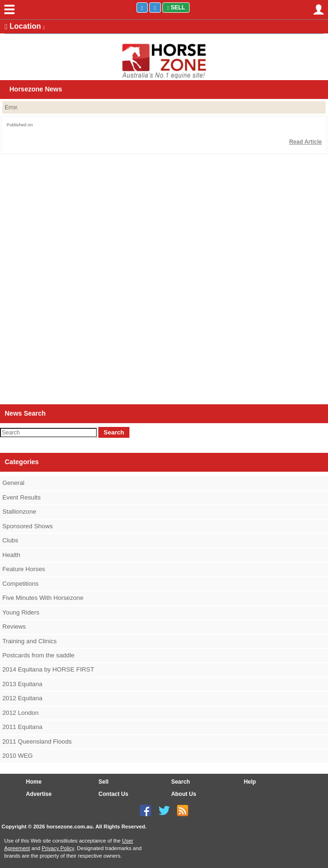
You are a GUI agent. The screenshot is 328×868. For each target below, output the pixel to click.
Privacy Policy (58, 848)
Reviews (14, 626)
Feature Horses (24, 569)
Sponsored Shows (28, 526)
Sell (176, 8)
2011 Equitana (22, 727)
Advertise (39, 794)
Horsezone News (36, 89)
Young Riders (21, 612)
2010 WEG (18, 756)
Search (114, 432)
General (13, 483)
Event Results (21, 497)
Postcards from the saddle (38, 655)
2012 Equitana (22, 698)
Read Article (305, 142)
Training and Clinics (29, 641)
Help (250, 782)
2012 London (20, 713)
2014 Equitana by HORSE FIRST (48, 669)
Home (34, 782)
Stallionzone (19, 512)
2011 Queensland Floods (37, 741)
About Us (184, 794)
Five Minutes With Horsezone (43, 598)
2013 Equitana (22, 684)
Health (11, 555)
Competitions (20, 584)
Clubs (10, 540)
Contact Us (113, 794)
